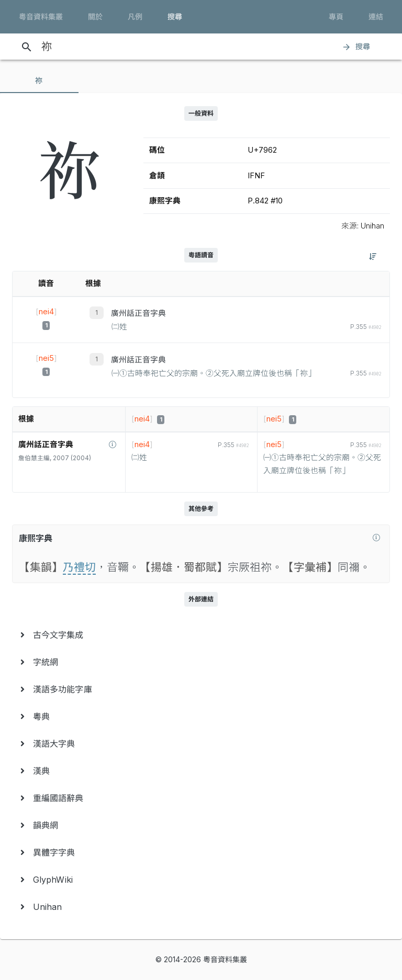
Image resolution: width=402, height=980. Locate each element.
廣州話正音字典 (138, 313)
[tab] (39, 81)
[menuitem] (201, 635)
